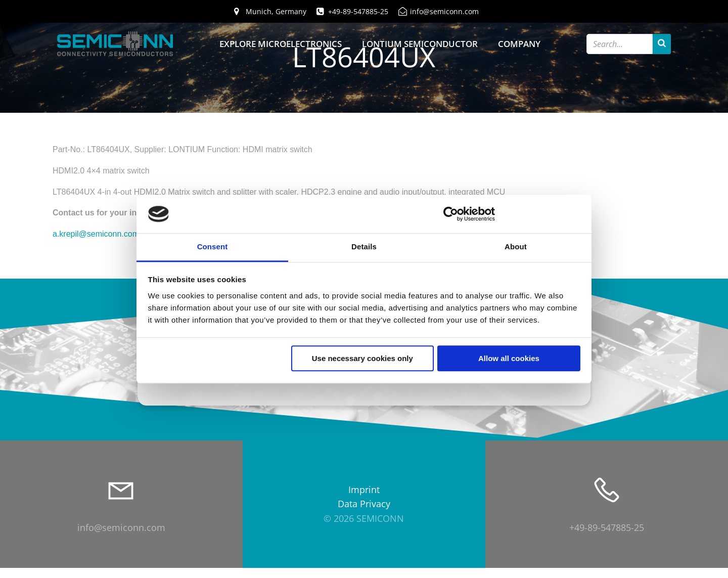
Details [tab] (364, 247)
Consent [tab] (213, 247)
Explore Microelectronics (281, 44)
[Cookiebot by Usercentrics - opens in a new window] (451, 214)
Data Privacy (364, 515)
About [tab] (516, 247)
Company (519, 44)
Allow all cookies (509, 359)
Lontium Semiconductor (420, 44)
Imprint (364, 500)
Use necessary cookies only (362, 359)
